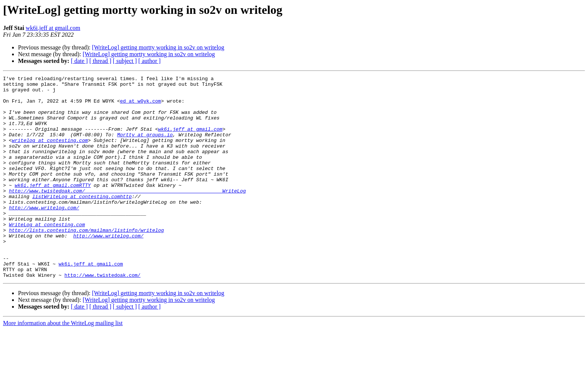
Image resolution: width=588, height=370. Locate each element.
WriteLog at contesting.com (47, 255)
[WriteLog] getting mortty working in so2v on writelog (158, 47)
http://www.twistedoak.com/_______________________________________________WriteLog (127, 214)
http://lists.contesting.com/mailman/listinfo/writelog (86, 261)
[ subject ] (125, 61)
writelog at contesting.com (50, 154)
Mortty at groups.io (145, 147)
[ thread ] (100, 61)
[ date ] (79, 61)
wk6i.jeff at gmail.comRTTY (53, 207)
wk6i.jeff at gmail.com (53, 28)
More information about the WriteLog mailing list (63, 363)
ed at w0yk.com (140, 106)
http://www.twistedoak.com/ (103, 315)
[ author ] (150, 61)
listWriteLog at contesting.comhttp (82, 221)
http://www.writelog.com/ (44, 234)
